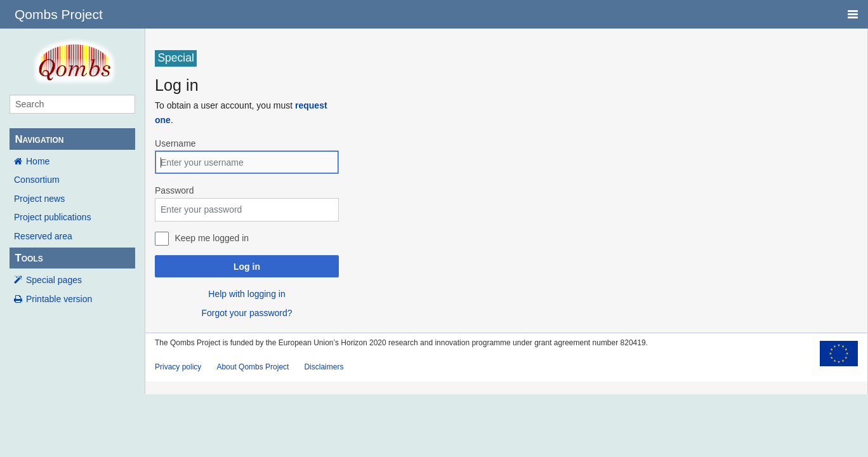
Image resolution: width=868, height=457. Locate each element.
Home (38, 161)
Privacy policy (178, 367)
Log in (247, 267)
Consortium (37, 180)
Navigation (39, 139)
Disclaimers (324, 367)
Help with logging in (247, 294)
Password (174, 190)
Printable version (59, 299)
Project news (39, 199)
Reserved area (43, 236)
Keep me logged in (212, 238)
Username (175, 143)
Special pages (54, 280)
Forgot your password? (247, 313)
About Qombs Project (253, 367)
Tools (29, 258)
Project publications (52, 217)
